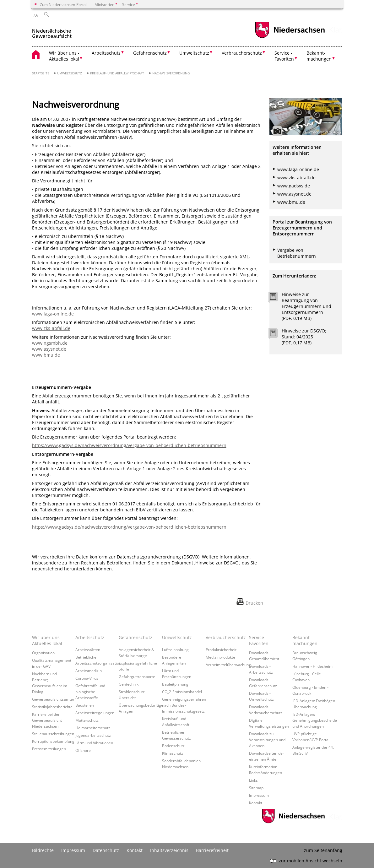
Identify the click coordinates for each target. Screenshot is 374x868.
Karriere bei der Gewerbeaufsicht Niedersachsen (47, 720)
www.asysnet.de (49, 349)
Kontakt (256, 803)
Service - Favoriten (259, 640)
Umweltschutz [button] (194, 53)
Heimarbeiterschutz (93, 728)
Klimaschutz (173, 753)
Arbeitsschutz (90, 637)
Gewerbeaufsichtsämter (53, 699)
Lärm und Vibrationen (94, 743)
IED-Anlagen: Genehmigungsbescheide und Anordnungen (315, 720)
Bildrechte (43, 850)
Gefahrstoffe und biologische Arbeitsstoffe (90, 692)
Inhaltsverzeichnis (169, 850)
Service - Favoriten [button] (284, 56)
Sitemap (256, 788)
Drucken (254, 603)
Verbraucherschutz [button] (242, 53)
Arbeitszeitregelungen (95, 713)
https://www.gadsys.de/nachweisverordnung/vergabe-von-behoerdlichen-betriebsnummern (129, 445)
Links (253, 780)
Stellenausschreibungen (53, 734)
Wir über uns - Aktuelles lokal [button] (64, 56)
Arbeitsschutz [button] (106, 53)
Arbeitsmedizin (89, 671)
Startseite (41, 73)
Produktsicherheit (221, 650)
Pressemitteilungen (49, 749)
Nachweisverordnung (171, 73)
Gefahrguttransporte (137, 677)
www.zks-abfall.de (51, 328)
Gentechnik (129, 684)
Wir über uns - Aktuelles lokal (47, 640)
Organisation (43, 653)
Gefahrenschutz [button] (150, 53)
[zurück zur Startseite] (52, 31)
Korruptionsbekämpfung (53, 741)
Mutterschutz (87, 720)
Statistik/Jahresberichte (52, 707)
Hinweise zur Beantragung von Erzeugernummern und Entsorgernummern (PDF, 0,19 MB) (306, 306)
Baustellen (85, 705)
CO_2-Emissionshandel (182, 692)
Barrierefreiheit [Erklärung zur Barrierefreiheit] (212, 850)
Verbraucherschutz (226, 637)
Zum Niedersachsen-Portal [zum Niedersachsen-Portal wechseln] (63, 4)
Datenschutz (106, 850)
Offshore (83, 750)
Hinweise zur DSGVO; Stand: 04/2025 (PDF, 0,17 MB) (304, 337)
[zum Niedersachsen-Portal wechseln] (290, 37)
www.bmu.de (46, 355)
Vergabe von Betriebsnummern (297, 253)
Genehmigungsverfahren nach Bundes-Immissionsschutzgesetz (184, 705)
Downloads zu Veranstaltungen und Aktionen (267, 740)
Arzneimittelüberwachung (228, 665)
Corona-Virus (87, 678)
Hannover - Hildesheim (312, 666)
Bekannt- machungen (305, 640)
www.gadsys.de (294, 186)
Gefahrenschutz (136, 637)
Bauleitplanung (175, 684)
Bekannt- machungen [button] (319, 56)
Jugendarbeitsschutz (93, 735)
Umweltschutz (70, 73)
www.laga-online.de (53, 314)
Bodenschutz (173, 746)
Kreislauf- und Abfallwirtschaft (117, 73)
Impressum (259, 795)
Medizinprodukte (220, 657)
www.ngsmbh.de (50, 343)
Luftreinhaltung (175, 650)
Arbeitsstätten (88, 650)
